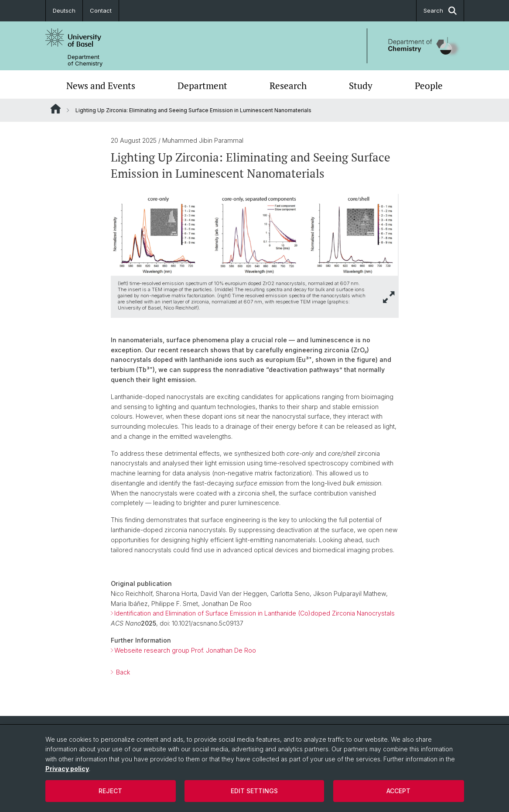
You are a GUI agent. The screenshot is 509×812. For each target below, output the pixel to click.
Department (202, 86)
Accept (398, 791)
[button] (389, 297)
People (429, 86)
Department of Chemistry (85, 60)
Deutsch (64, 10)
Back (122, 672)
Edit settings (254, 791)
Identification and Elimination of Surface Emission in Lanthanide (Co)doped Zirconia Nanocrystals (254, 613)
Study (361, 86)
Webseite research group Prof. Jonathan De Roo (185, 650)
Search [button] (440, 11)
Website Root (56, 109)
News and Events (101, 86)
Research (288, 86)
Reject (110, 791)
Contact (101, 10)
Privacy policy (67, 769)
